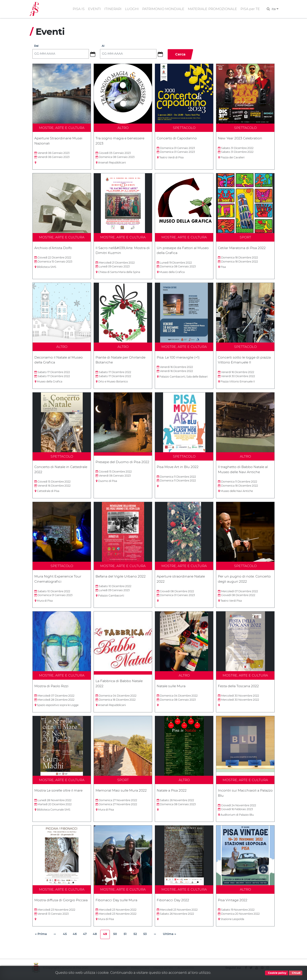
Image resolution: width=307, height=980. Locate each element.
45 (66, 938)
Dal (36, 47)
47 (86, 938)
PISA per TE (250, 9)
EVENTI (93, 9)
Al (103, 47)
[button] (94, 55)
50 (116, 938)
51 (127, 938)
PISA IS (77, 9)
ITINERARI (112, 9)
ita (275, 9)
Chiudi (296, 973)
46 (76, 938)
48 (96, 938)
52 (137, 938)
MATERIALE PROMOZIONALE (212, 9)
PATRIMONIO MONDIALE (163, 9)
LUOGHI (131, 9)
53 (146, 938)
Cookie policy (277, 973)
